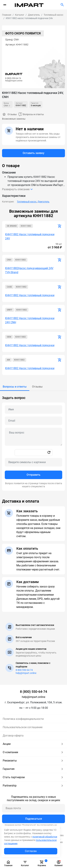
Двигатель (43, 202)
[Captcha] (33, 462)
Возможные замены (14, 119)
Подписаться (34, 819)
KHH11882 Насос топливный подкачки (30, 295)
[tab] (15, 387)
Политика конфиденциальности (23, 719)
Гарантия (33, 769)
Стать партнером (33, 777)
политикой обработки (45, 837)
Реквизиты (33, 761)
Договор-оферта (13, 736)
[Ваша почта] (33, 808)
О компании (33, 752)
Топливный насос (27, 202)
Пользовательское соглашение (23, 727)
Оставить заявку (33, 153)
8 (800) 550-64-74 (33, 692)
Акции (33, 744)
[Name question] (33, 410)
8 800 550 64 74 (24, 670)
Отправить (33, 475)
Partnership (33, 786)
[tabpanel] (33, 441)
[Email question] (33, 421)
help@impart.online (26, 673)
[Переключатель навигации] (5, 5)
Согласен (31, 851)
